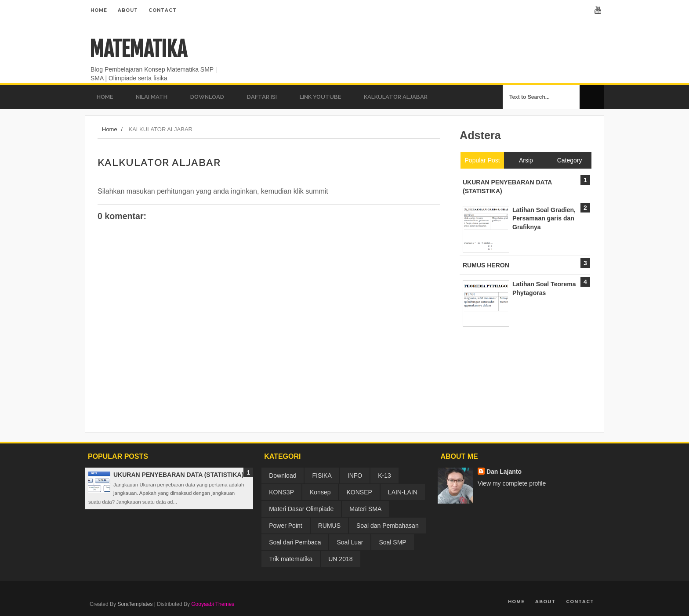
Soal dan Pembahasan (388, 526)
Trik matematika (291, 559)
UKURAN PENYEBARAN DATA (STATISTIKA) (178, 475)
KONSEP (359, 492)
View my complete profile (512, 483)
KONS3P (281, 492)
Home (99, 10)
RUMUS (329, 526)
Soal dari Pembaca (295, 542)
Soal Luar (350, 542)
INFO (355, 476)
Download (283, 476)
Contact (163, 10)
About (128, 10)
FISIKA (322, 476)
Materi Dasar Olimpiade (301, 509)
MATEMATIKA (138, 49)
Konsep (320, 492)
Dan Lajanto (504, 472)
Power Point (285, 526)
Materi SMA (365, 509)
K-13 (384, 476)
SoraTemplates (135, 604)
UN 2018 (340, 559)
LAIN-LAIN (403, 492)
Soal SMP (392, 542)
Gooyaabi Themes (213, 604)
